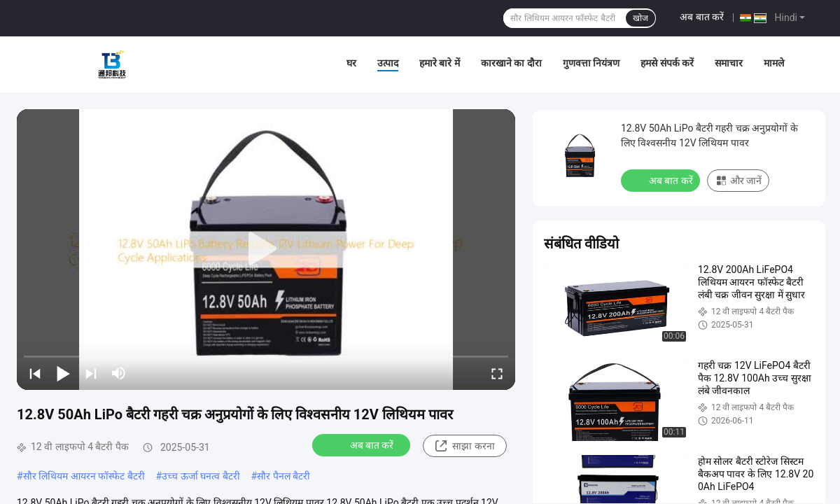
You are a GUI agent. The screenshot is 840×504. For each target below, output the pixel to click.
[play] (266, 249)
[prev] (35, 373)
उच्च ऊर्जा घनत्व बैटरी (201, 476)
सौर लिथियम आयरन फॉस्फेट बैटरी (84, 476)
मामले (774, 63)
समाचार (729, 63)
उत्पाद (388, 63)
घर (351, 63)
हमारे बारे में (440, 63)
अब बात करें (702, 17)
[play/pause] (63, 373)
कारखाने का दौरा (511, 63)
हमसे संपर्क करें (667, 63)
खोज (640, 18)
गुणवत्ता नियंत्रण (591, 63)
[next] (91, 373)
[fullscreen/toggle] (497, 373)
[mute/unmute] (119, 373)
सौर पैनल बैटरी (283, 476)
